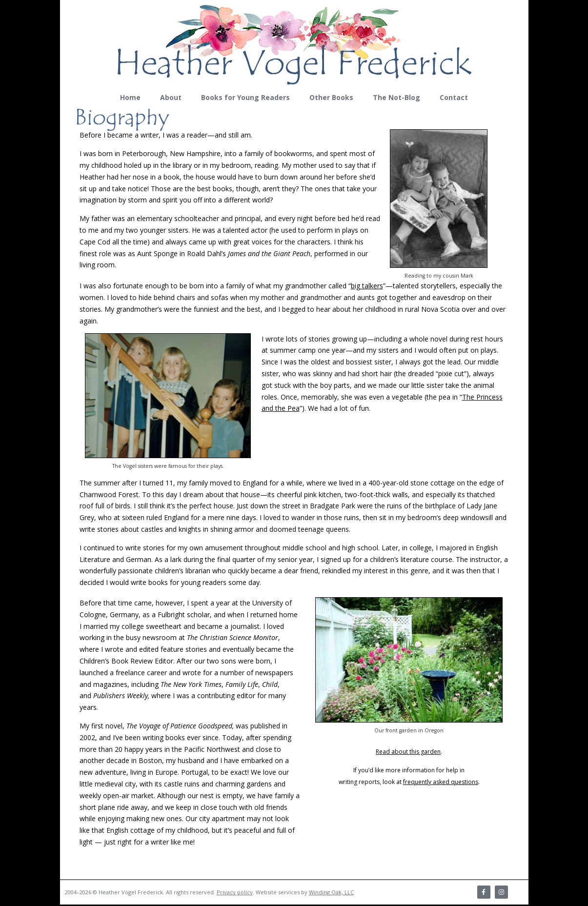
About (171, 97)
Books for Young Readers (245, 97)
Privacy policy (235, 893)
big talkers (367, 286)
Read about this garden (408, 752)
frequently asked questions (441, 782)
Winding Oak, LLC (331, 893)
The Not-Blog (396, 97)
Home (130, 97)
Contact (454, 97)
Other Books (331, 97)
